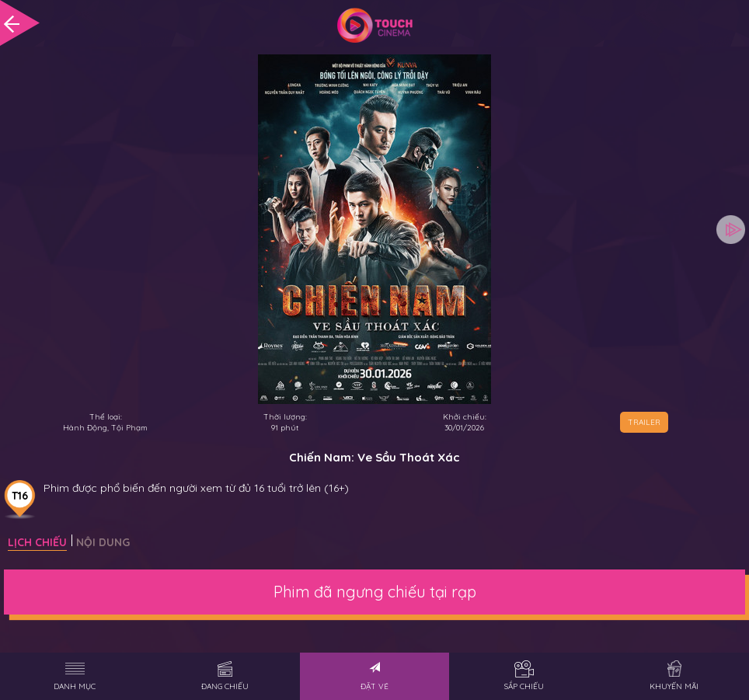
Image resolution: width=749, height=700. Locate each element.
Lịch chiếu (37, 542)
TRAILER (644, 422)
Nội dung (103, 542)
